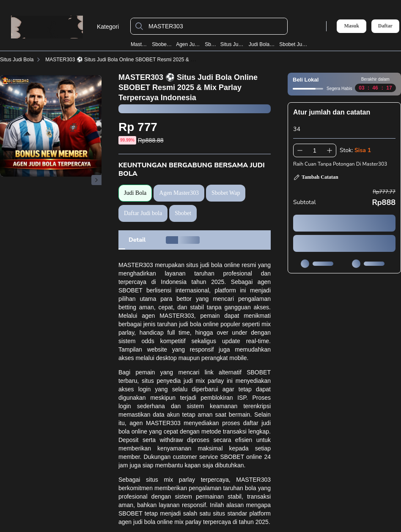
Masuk (351, 26)
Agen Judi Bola (188, 44)
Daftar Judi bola (143, 213)
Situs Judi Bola (233, 44)
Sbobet (211, 44)
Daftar (385, 26)
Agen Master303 (179, 193)
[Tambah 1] (330, 150)
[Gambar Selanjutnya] (96, 180)
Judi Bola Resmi (262, 44)
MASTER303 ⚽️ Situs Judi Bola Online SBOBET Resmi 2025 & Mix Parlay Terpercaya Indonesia (155, 60)
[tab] (137, 240)
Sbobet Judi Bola (293, 44)
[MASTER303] (216, 26)
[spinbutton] (315, 150)
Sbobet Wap (162, 44)
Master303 (140, 44)
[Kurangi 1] (300, 150)
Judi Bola (135, 193)
